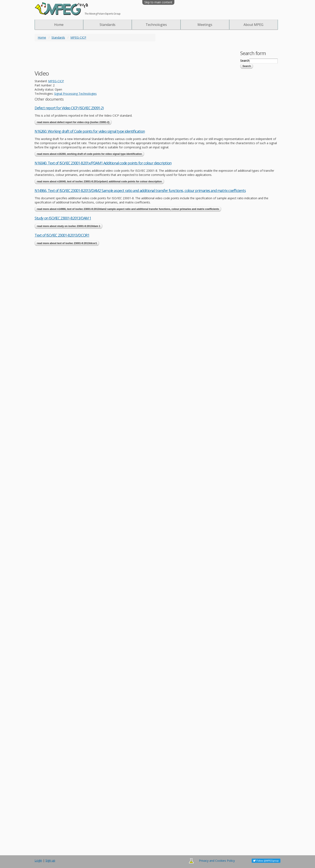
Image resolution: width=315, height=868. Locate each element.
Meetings (205, 25)
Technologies (156, 25)
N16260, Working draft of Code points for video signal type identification (90, 131)
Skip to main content (158, 2)
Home (59, 25)
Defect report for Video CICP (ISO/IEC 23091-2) (69, 108)
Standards (107, 25)
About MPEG (253, 25)
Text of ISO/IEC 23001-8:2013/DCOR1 (62, 235)
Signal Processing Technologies (75, 94)
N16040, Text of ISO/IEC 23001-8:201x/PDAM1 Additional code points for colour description (103, 163)
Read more (73, 122)
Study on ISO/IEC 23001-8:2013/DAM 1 (63, 218)
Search (245, 61)
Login (38, 860)
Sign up (50, 860)
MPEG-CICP (78, 37)
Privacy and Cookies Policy (217, 861)
